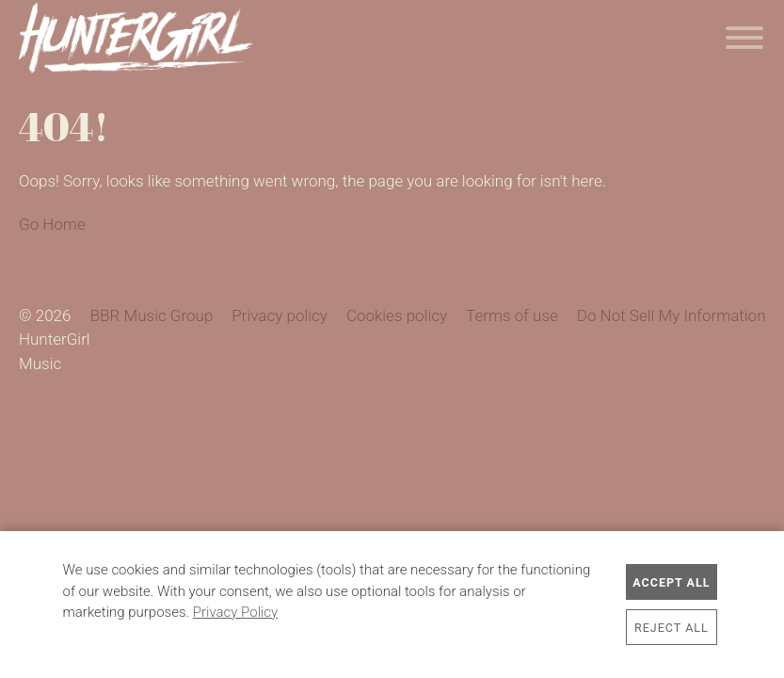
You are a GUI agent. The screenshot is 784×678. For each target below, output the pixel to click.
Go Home (52, 224)
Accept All (671, 582)
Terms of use (512, 315)
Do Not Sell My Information (672, 315)
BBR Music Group (152, 315)
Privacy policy (280, 315)
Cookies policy (397, 315)
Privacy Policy (235, 612)
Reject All (672, 628)
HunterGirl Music (136, 38)
